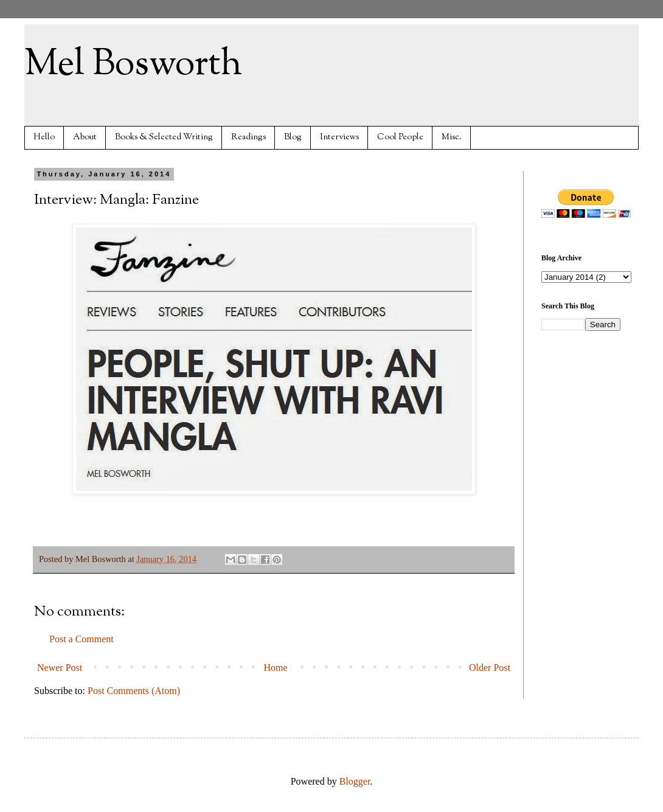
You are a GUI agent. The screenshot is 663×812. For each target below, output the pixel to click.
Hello (44, 137)
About (85, 137)
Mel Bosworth (133, 64)
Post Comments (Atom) (134, 691)
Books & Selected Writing (164, 137)
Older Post (490, 668)
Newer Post (60, 668)
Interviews (339, 137)
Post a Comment (82, 639)
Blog (293, 137)
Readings (248, 137)
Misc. (452, 137)
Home (276, 668)
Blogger (355, 781)
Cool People (400, 137)
